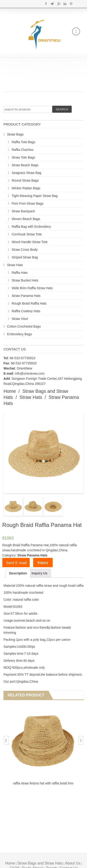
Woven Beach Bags (26, 219)
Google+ (59, 4)
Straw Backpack (23, 211)
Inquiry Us (39, 573)
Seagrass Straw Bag (26, 173)
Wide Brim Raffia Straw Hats (32, 288)
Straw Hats (15, 265)
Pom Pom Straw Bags (27, 203)
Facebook (46, 4)
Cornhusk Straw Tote (27, 234)
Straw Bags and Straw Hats (40, 863)
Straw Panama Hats (26, 296)
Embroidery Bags (19, 334)
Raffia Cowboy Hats (26, 311)
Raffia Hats (20, 273)
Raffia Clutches (23, 150)
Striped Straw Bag (25, 257)
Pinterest (71, 4)
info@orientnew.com (30, 373)
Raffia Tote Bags (23, 142)
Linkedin (65, 4)
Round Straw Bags (25, 180)
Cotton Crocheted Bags (24, 326)
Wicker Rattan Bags (26, 188)
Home (10, 391)
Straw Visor (20, 319)
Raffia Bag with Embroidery (31, 227)
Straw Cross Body (25, 250)
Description (18, 573)
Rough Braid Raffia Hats (29, 303)
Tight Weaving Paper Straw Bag (35, 196)
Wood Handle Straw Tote (29, 242)
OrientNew (24, 368)
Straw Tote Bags (23, 157)
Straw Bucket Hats (25, 280)
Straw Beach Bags (25, 165)
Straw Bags (15, 134)
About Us (73, 863)
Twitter (52, 4)
